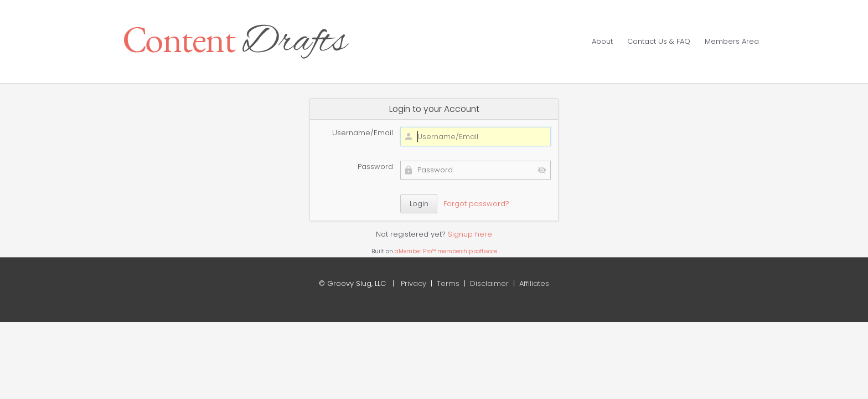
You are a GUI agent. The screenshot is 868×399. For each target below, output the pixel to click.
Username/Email (363, 133)
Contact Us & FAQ (659, 41)
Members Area (732, 41)
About (602, 41)
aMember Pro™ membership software (446, 251)
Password (375, 167)
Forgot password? (476, 204)
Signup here (470, 234)
